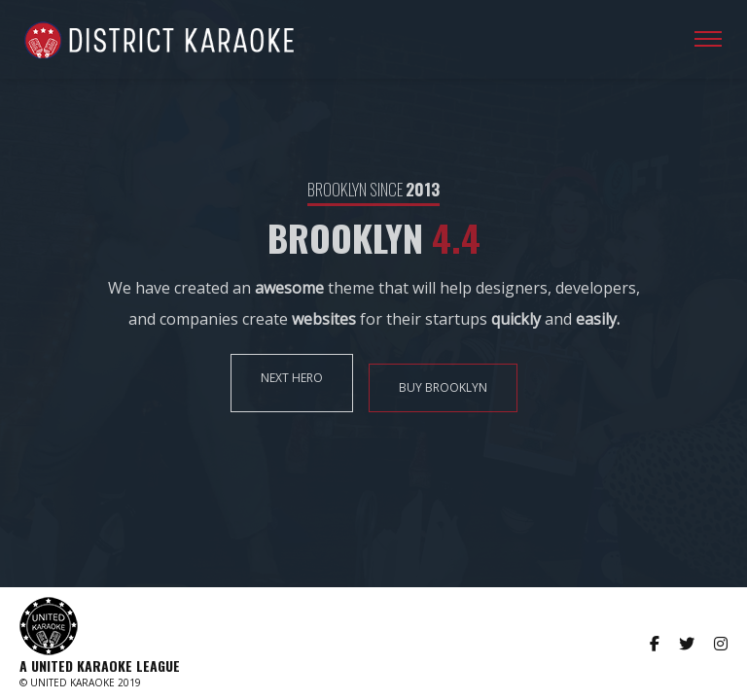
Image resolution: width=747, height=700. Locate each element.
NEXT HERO (292, 378)
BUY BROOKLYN (443, 387)
